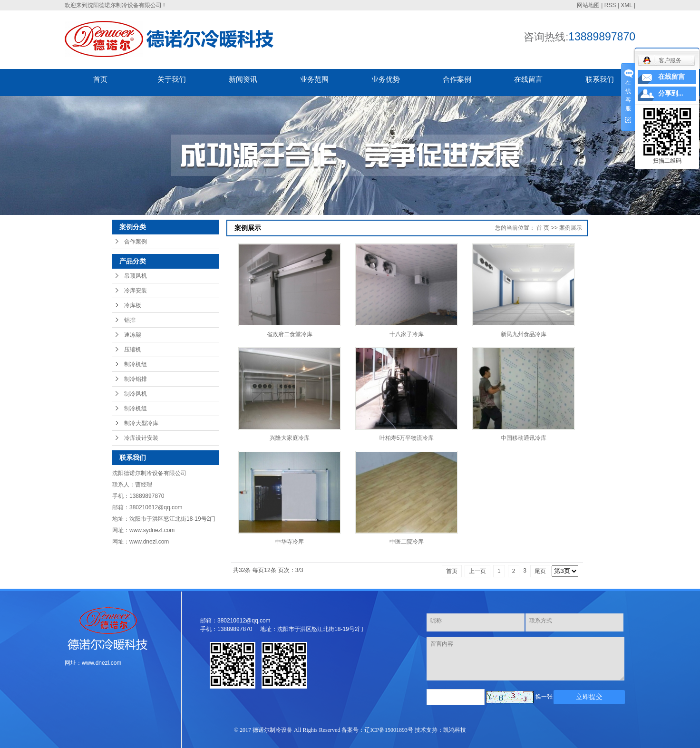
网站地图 (588, 5)
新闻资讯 (243, 79)
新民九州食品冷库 (524, 334)
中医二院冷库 (407, 542)
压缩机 (133, 350)
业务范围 (314, 79)
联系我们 (600, 79)
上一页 (477, 571)
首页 (100, 79)
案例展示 (571, 228)
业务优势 (386, 79)
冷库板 (133, 305)
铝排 (130, 320)
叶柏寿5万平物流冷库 (407, 438)
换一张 (544, 697)
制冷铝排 (136, 379)
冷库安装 (136, 291)
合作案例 (457, 79)
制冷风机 (136, 394)
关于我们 (172, 79)
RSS (610, 5)
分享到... (671, 93)
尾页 (540, 571)
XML (626, 5)
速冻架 (133, 335)
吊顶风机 (136, 276)
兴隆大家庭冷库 (290, 438)
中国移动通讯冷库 (524, 438)
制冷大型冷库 (141, 423)
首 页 (543, 228)
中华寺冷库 (290, 542)
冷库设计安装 (141, 438)
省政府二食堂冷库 (290, 334)
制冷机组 (136, 364)
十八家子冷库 (407, 334)
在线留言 (528, 79)
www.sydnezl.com (152, 530)
